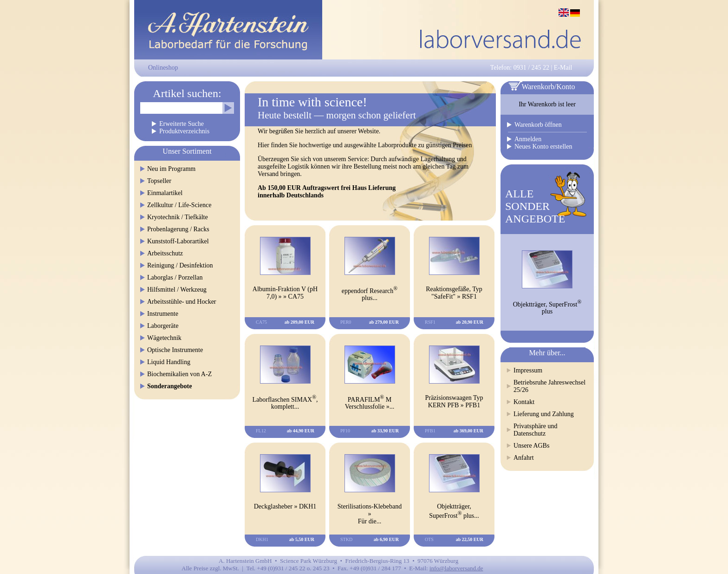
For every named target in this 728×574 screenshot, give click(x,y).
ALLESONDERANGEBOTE (535, 206)
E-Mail (563, 68)
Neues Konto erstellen (543, 147)
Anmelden (528, 139)
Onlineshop (163, 68)
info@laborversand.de (456, 568)
